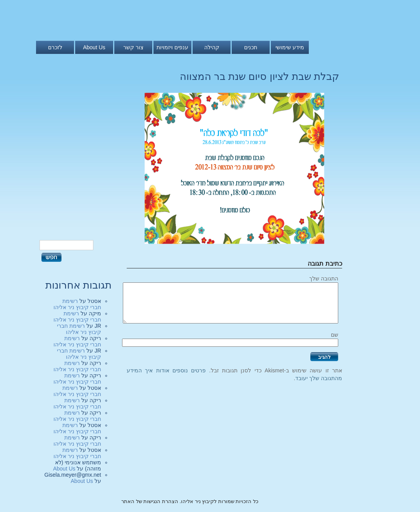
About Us (94, 47)
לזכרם (55, 47)
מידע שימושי (290, 47)
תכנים (251, 47)
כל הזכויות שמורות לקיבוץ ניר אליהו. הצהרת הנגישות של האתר (190, 501)
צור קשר (133, 47)
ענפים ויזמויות (172, 47)
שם (335, 335)
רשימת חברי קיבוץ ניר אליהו (77, 304)
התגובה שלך (324, 278)
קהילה (212, 47)
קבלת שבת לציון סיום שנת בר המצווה (259, 76)
